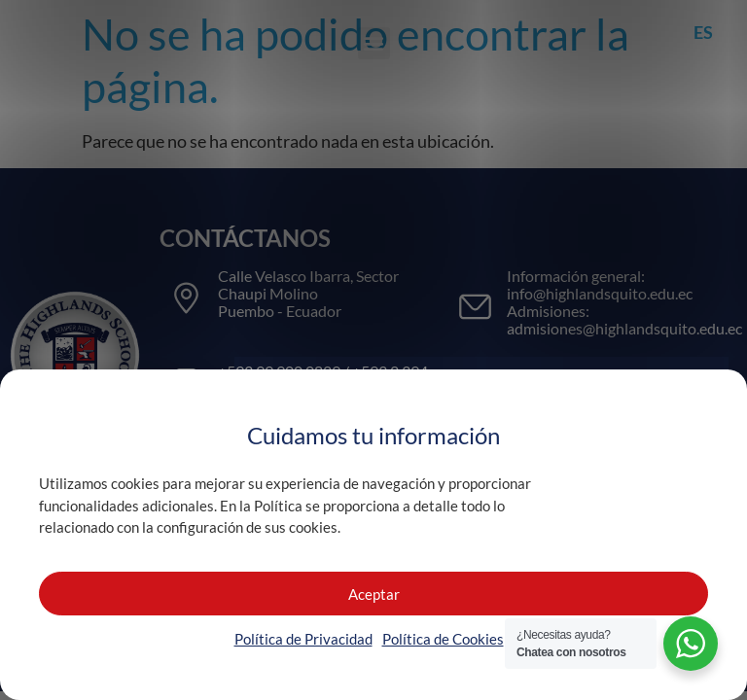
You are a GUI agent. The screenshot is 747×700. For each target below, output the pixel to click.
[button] (374, 43)
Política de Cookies (443, 639)
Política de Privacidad (303, 639)
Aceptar (374, 594)
